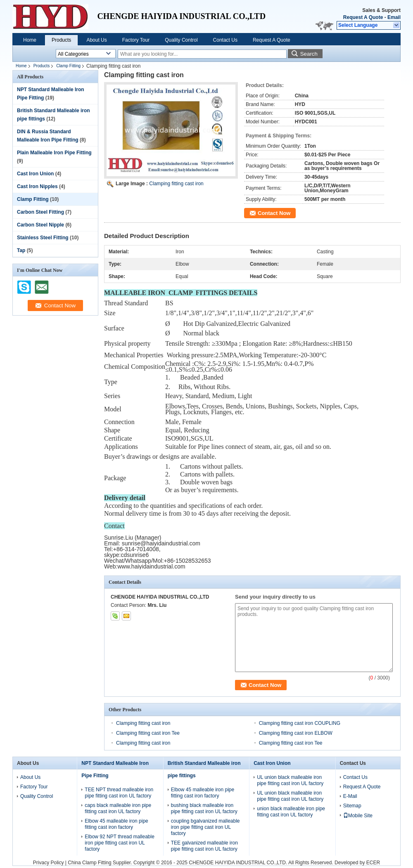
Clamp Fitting (68, 66)
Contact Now (274, 213)
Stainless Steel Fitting (43, 238)
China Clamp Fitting (89, 863)
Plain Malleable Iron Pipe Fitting (54, 153)
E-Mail (350, 796)
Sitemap (352, 806)
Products (61, 40)
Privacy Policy (49, 863)
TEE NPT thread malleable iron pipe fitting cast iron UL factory (119, 793)
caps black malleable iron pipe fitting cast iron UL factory (118, 808)
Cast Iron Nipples (37, 186)
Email (394, 17)
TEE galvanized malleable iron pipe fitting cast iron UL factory (204, 846)
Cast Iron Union (35, 174)
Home (30, 40)
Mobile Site (358, 816)
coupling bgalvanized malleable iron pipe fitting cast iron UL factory (205, 827)
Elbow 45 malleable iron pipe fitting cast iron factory (116, 824)
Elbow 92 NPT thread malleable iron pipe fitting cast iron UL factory (120, 843)
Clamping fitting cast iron (176, 184)
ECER (373, 863)
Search (309, 54)
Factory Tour (136, 40)
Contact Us (225, 40)
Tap (21, 250)
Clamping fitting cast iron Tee (148, 733)
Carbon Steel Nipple (40, 225)
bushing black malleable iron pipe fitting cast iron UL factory (204, 808)
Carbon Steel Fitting (40, 212)
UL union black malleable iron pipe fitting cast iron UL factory (290, 780)
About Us (96, 40)
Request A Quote (363, 17)
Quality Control (181, 40)
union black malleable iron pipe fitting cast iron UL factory (291, 812)
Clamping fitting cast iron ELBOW (296, 733)
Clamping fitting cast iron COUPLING (300, 723)
